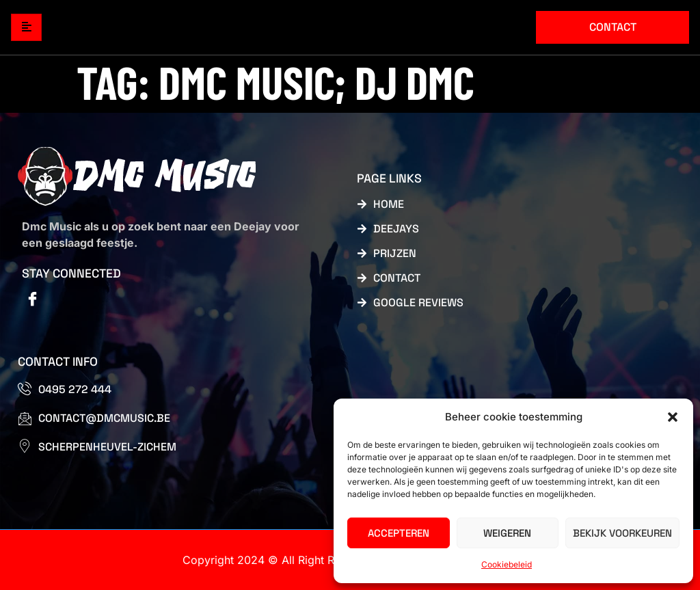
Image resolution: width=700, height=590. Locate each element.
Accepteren (399, 533)
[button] (673, 417)
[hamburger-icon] (26, 28)
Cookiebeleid (507, 564)
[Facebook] (32, 300)
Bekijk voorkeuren (622, 533)
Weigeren (507, 533)
